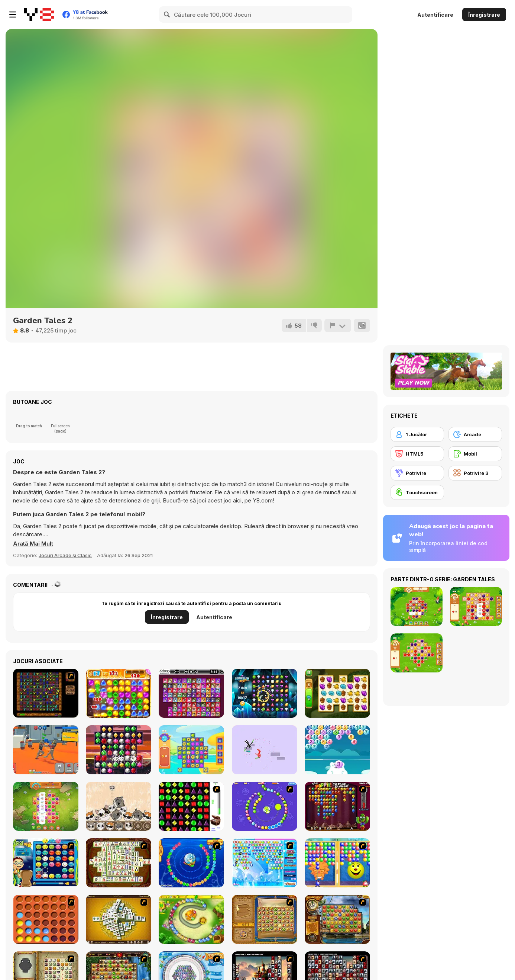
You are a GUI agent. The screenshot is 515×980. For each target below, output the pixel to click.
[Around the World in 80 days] (337, 919)
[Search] (167, 15)
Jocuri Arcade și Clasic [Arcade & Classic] (65, 555)
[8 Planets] (265, 806)
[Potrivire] (417, 473)
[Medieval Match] (46, 693)
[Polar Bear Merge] (337, 750)
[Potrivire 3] (475, 473)
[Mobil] (475, 454)
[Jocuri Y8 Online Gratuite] (39, 15)
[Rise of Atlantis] (265, 919)
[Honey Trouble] (191, 919)
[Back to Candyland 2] (119, 693)
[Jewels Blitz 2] (119, 750)
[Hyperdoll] (265, 750)
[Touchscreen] (417, 492)
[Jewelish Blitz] (265, 693)
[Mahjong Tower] (119, 919)
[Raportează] (338, 325)
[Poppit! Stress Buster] (337, 806)
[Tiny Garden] (337, 693)
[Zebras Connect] (191, 693)
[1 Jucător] (417, 434)
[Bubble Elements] (265, 863)
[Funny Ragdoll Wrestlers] (46, 750)
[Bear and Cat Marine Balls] (191, 863)
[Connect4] (46, 919)
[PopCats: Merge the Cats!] (119, 806)
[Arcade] (475, 434)
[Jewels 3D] (191, 806)
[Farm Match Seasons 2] (46, 806)
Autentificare (435, 15)
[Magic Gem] (337, 863)
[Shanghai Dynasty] (119, 863)
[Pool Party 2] (191, 750)
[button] (33, 544)
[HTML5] (417, 454)
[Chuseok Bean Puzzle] (46, 863)
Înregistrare (484, 15)
